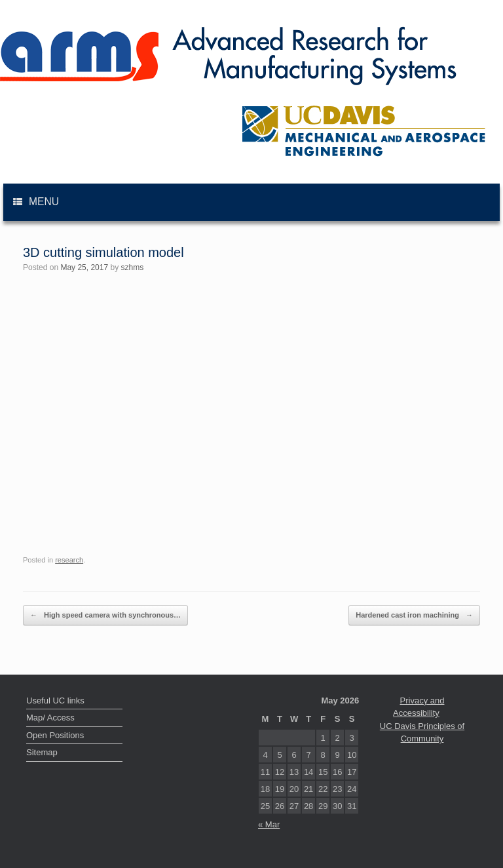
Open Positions (55, 735)
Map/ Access (50, 718)
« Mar (269, 824)
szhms (132, 267)
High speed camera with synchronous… (105, 615)
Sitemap (42, 752)
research (69, 560)
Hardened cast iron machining (414, 615)
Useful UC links (55, 700)
